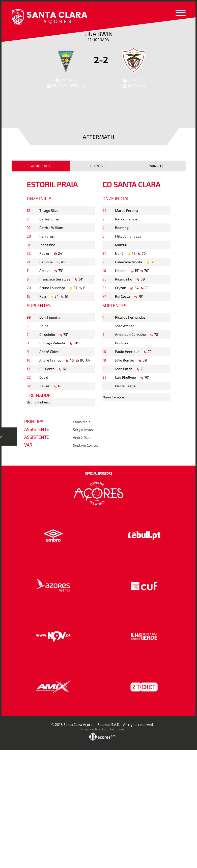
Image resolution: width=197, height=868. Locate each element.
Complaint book (113, 729)
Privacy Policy (90, 729)
